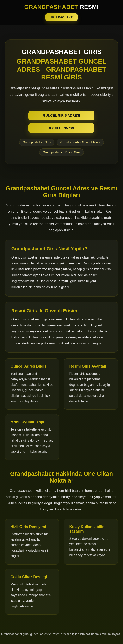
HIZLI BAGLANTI (61, 17)
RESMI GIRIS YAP (61, 128)
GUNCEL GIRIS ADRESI (62, 116)
